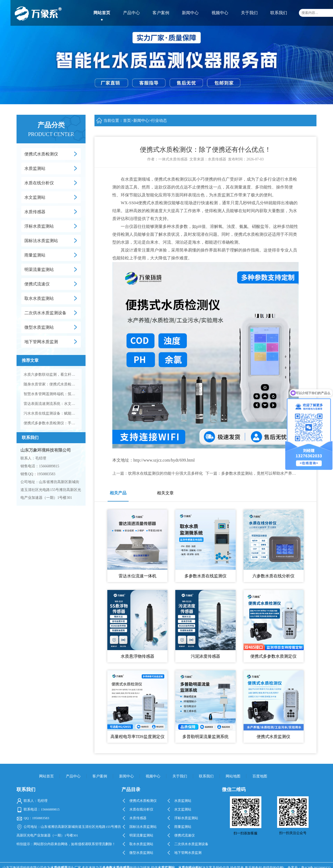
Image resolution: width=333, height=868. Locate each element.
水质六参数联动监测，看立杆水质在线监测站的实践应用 (51, 375)
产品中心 (131, 13)
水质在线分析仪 (39, 183)
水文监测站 (35, 197)
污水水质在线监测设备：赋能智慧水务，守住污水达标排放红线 (51, 413)
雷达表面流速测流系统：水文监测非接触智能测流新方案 (51, 404)
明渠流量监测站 (39, 270)
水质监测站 (35, 168)
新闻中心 (190, 13)
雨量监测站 (35, 255)
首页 (127, 121)
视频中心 (220, 13)
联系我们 (279, 13)
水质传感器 (35, 212)
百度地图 (260, 776)
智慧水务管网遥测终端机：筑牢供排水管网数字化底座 (51, 394)
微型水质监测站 (39, 327)
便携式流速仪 (37, 284)
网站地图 (233, 776)
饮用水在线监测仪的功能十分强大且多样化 (165, 473)
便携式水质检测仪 (41, 154)
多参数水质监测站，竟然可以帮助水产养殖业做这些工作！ (272, 473)
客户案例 (161, 13)
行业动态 (159, 121)
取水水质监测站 (39, 298)
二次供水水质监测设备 (45, 313)
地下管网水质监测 (41, 342)
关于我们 (249, 13)
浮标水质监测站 (39, 226)
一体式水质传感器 (173, 159)
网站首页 (102, 13)
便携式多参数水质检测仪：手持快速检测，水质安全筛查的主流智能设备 (51, 423)
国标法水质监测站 (41, 241)
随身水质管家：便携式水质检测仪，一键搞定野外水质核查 (51, 384)
